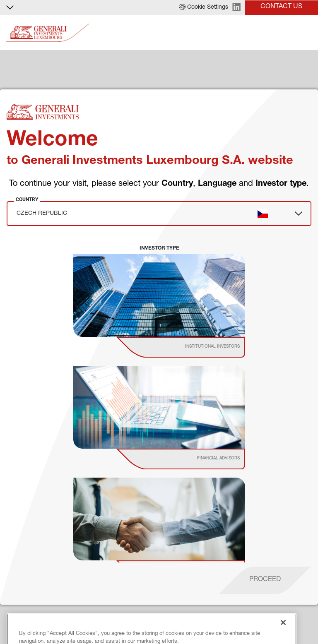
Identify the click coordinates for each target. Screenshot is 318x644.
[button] (204, 7)
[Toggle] (307, 33)
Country (27, 199)
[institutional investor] (192, 347)
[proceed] (265, 580)
